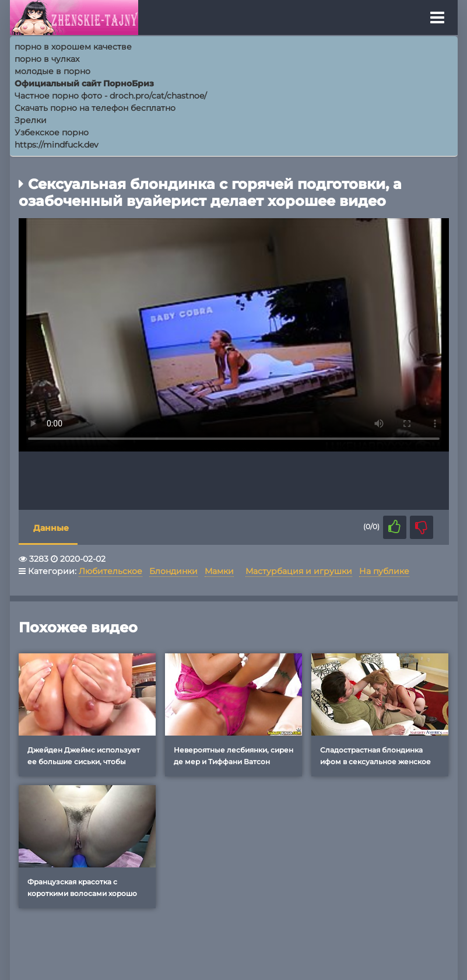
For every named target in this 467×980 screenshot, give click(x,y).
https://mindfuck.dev (57, 145)
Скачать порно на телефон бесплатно (95, 108)
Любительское (110, 571)
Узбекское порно (52, 132)
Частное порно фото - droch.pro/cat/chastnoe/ (111, 96)
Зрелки (31, 120)
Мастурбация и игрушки (299, 571)
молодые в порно (52, 71)
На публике (384, 571)
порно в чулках (47, 59)
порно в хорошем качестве (73, 47)
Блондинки (173, 571)
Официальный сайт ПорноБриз (84, 83)
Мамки (219, 571)
